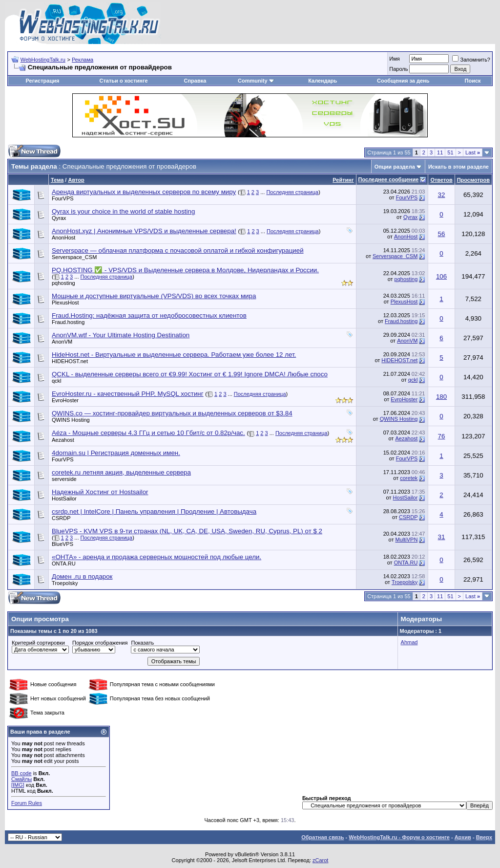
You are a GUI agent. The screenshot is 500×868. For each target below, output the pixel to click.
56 (442, 234)
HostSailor (64, 499)
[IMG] (18, 785)
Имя (394, 59)
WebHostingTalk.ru (43, 60)
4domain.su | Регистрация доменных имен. (116, 453)
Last (473, 152)
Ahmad (409, 642)
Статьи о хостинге (123, 81)
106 (441, 276)
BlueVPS (62, 544)
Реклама (83, 60)
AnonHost (63, 238)
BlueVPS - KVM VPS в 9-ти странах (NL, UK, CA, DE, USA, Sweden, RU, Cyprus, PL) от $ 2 (187, 531)
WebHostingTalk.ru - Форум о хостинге (399, 837)
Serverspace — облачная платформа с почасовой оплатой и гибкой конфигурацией (178, 250)
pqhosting (63, 283)
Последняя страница (292, 192)
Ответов (441, 180)
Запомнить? (471, 60)
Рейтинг (343, 180)
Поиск (473, 81)
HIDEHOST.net (70, 361)
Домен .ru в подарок (82, 576)
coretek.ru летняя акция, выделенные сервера (121, 472)
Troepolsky (65, 583)
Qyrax (59, 218)
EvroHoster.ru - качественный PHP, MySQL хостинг (128, 394)
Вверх (484, 837)
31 (442, 537)
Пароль (398, 69)
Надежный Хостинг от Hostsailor (100, 492)
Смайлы (21, 779)
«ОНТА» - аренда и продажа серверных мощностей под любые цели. (156, 557)
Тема (57, 180)
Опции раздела (395, 167)
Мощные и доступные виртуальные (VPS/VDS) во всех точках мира (154, 296)
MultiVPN (406, 540)
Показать (142, 643)
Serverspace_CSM (74, 257)
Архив (463, 837)
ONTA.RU (64, 564)
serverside (64, 479)
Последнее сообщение (389, 179)
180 (441, 397)
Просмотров (473, 180)
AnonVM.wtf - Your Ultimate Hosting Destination (121, 335)
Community (256, 81)
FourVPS (63, 198)
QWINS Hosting (71, 420)
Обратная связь (323, 837)
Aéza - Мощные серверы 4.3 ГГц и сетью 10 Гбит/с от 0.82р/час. (148, 433)
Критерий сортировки (38, 643)
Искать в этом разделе (458, 167)
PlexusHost (65, 303)
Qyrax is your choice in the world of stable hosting (123, 211)
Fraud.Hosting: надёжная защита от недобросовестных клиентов (149, 315)
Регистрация (43, 81)
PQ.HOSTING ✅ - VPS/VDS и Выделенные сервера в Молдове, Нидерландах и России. (185, 270)
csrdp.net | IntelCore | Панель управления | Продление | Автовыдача (154, 511)
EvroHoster (65, 400)
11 (440, 152)
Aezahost (63, 440)
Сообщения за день (403, 81)
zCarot (320, 860)
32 (442, 195)
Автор (76, 180)
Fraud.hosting (68, 322)
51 (450, 152)
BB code (21, 773)
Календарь (323, 81)
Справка (195, 81)
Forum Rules (27, 803)
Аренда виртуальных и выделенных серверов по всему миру (144, 192)
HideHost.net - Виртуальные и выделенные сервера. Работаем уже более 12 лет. (174, 355)
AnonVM (62, 342)
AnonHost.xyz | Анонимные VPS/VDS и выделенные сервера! (144, 231)
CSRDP (61, 518)
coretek (409, 478)
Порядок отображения (100, 643)
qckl (57, 381)
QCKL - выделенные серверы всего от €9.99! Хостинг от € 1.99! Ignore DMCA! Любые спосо (190, 374)
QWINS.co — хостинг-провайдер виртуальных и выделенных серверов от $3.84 (172, 413)
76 (442, 436)
